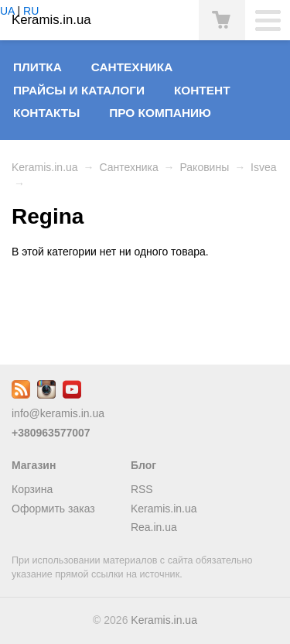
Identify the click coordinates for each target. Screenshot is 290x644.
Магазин (34, 465)
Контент (202, 90)
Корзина (32, 489)
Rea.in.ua (154, 527)
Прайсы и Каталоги (79, 90)
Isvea (263, 167)
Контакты (46, 113)
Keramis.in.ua (45, 167)
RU (31, 11)
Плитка (38, 67)
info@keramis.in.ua (58, 413)
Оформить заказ (53, 509)
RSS (142, 489)
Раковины (204, 167)
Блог (143, 465)
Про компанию (160, 113)
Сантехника (132, 67)
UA (7, 11)
